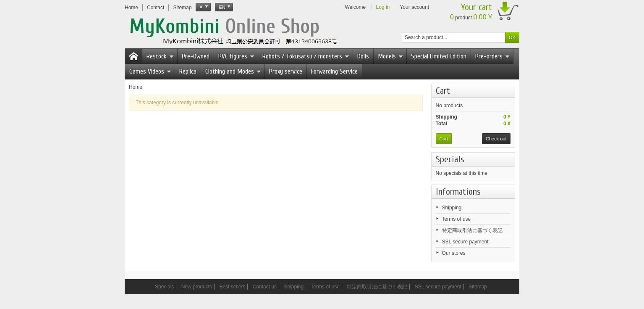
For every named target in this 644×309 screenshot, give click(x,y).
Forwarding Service (334, 71)
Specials (450, 159)
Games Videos (150, 71)
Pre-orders (492, 56)
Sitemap (478, 287)
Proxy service (286, 71)
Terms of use (457, 219)
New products (197, 287)
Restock (160, 56)
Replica (188, 71)
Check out (496, 139)
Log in (383, 7)
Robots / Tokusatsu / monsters (306, 56)
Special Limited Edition (439, 56)
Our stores (454, 253)
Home (136, 87)
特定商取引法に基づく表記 (472, 230)
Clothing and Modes (233, 71)
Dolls (363, 56)
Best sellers (232, 287)
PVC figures (236, 56)
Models (390, 56)
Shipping (452, 208)
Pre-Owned (196, 56)
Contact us (265, 287)
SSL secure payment (465, 242)
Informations (458, 192)
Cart (443, 91)
